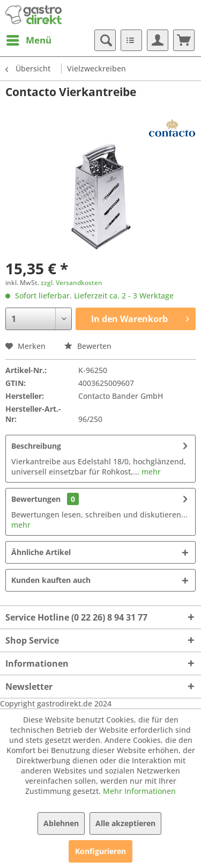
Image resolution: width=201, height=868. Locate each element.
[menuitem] (28, 40)
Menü (29, 39)
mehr (150, 472)
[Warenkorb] (184, 40)
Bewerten (88, 346)
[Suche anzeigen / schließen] (105, 40)
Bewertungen (36, 499)
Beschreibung (36, 446)
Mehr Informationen (139, 791)
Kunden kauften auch (51, 580)
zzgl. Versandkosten (72, 283)
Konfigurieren (100, 851)
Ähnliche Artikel (41, 552)
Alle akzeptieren (125, 823)
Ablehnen (61, 823)
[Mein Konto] (158, 40)
